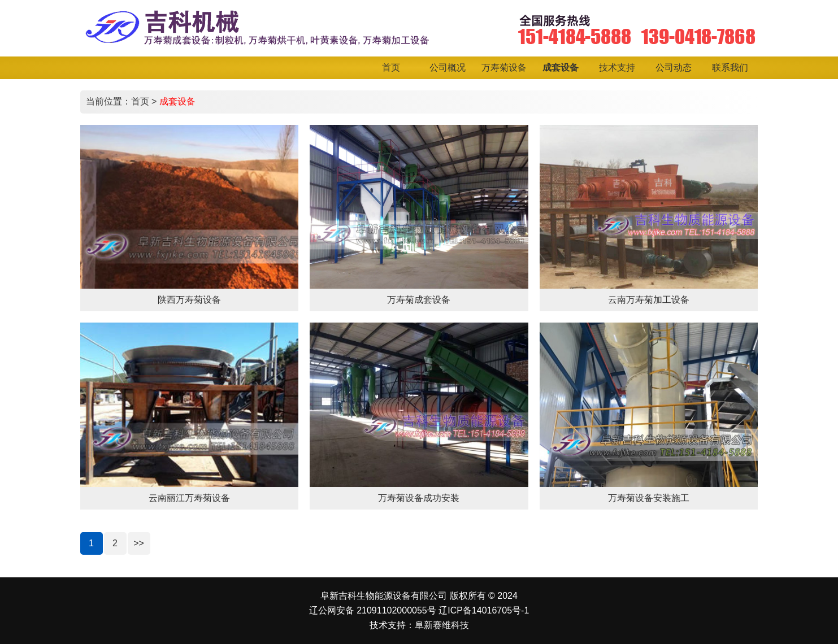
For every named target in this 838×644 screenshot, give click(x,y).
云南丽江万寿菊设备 (189, 498)
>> (139, 543)
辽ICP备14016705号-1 (484, 610)
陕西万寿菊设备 (189, 300)
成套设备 (177, 101)
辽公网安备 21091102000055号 (373, 610)
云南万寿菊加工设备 (649, 300)
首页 (140, 101)
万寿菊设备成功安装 (419, 498)
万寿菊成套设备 (419, 300)
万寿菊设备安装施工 (649, 498)
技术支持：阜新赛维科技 (419, 625)
